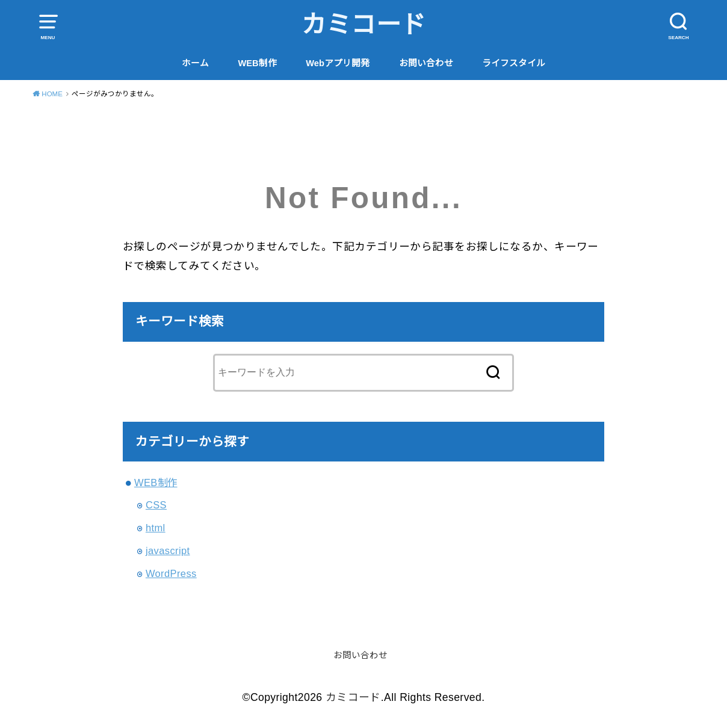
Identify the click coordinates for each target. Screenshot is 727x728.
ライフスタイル (514, 63)
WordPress (171, 573)
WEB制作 (257, 63)
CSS (156, 505)
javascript (168, 551)
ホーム (195, 63)
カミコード (364, 25)
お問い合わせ (426, 63)
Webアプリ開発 (338, 63)
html (156, 528)
